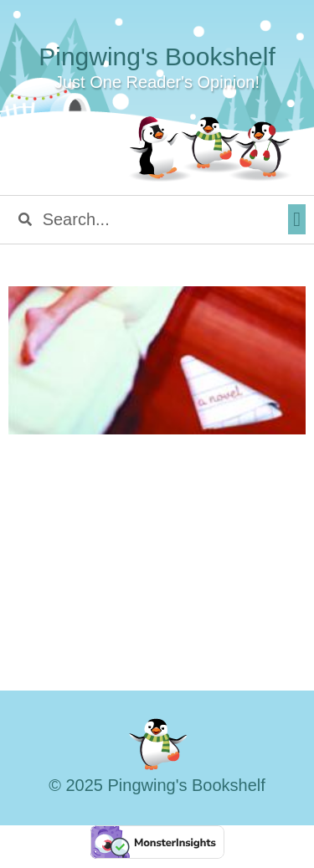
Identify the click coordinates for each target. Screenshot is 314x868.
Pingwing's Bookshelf (157, 56)
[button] (297, 219)
